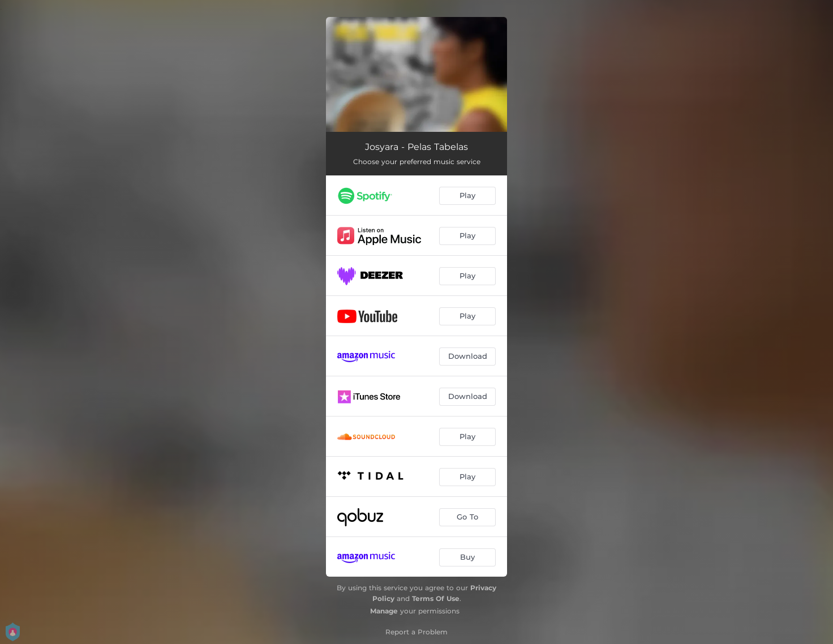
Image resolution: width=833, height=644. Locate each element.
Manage (384, 611)
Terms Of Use (436, 598)
